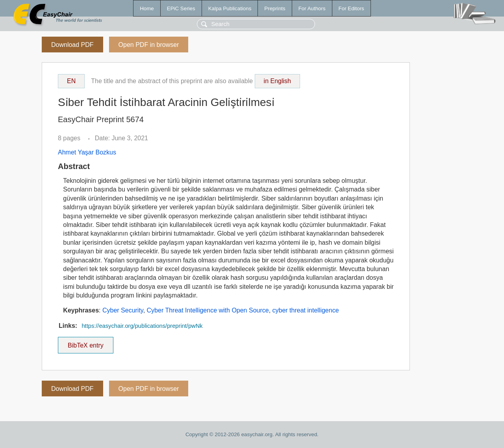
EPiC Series (181, 8)
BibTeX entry (85, 343)
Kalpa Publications (230, 8)
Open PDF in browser (149, 45)
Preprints (275, 8)
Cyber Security (123, 310)
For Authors (312, 8)
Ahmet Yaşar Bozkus (87, 152)
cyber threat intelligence (306, 310)
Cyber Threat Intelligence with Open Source (208, 310)
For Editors (351, 8)
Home (147, 8)
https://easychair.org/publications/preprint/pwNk (142, 326)
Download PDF (72, 45)
